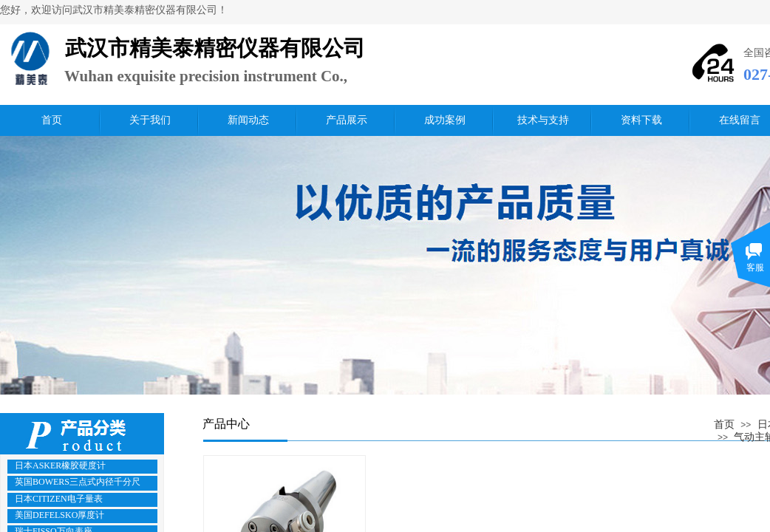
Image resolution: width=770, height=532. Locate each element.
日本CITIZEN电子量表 (59, 499)
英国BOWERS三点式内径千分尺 (78, 482)
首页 (52, 120)
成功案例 (445, 120)
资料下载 (641, 120)
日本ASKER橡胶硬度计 (60, 465)
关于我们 (150, 120)
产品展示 (347, 120)
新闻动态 (248, 120)
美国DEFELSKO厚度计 (59, 515)
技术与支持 (543, 120)
